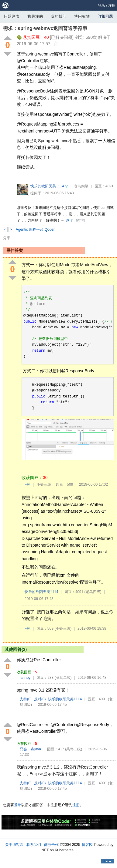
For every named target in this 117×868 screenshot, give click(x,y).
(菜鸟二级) (63, 678)
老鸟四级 (81, 186)
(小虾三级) (63, 628)
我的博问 (59, 16)
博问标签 (82, 16)
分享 (7, 238)
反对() (40, 699)
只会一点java (30, 749)
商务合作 (51, 845)
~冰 (28, 484)
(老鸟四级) (93, 592)
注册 (112, 5)
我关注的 (35, 16)
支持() (26, 699)
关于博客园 (14, 845)
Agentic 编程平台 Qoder (35, 230)
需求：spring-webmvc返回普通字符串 (45, 28)
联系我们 (34, 845)
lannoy (25, 678)
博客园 (87, 845)
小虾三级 (44, 484)
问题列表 (12, 16)
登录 (102, 5)
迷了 (70, 220)
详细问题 (105, 16)
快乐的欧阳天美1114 (47, 186)
